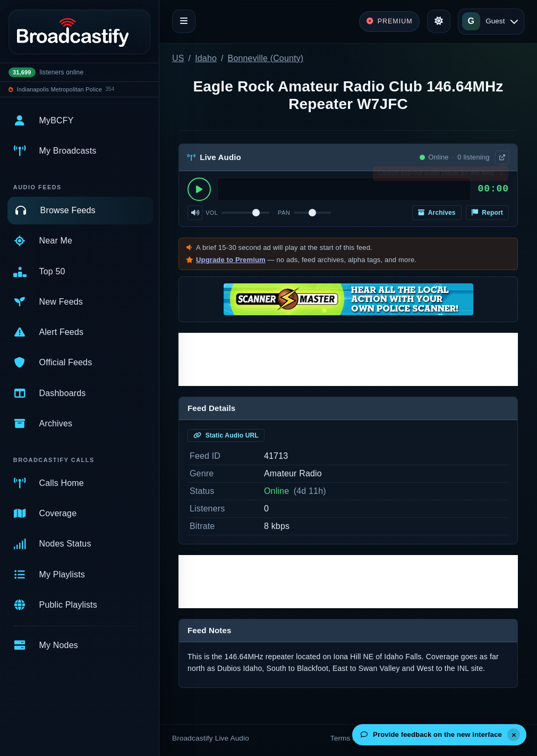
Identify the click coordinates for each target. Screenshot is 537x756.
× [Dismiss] (501, 175)
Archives (437, 213)
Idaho (206, 58)
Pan (284, 213)
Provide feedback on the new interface (431, 734)
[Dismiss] (514, 735)
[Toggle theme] (439, 21)
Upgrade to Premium (231, 260)
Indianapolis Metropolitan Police (59, 89)
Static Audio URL (226, 435)
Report (487, 213)
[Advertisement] (348, 359)
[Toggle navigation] (184, 21)
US (178, 58)
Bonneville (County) (266, 58)
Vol (212, 213)
